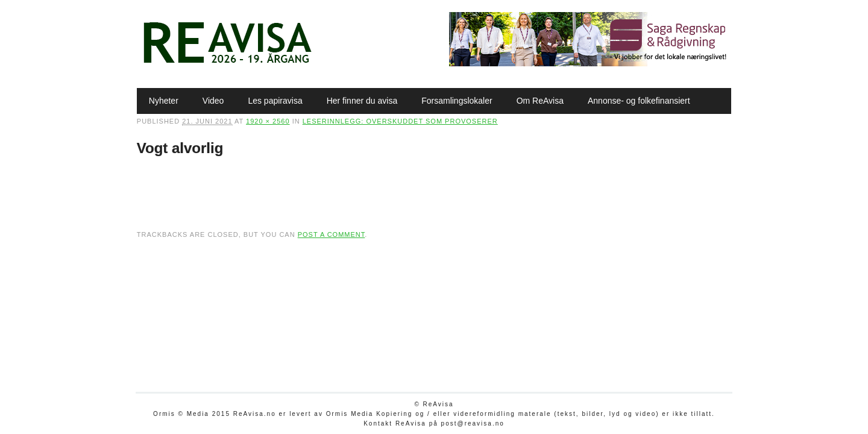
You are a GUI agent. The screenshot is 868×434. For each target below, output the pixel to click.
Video (213, 101)
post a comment (332, 234)
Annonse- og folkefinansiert (639, 101)
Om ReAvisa (540, 101)
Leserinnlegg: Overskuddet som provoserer (400, 121)
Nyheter (164, 101)
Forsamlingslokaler (457, 101)
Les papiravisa (275, 101)
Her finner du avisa (362, 101)
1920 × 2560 (268, 121)
